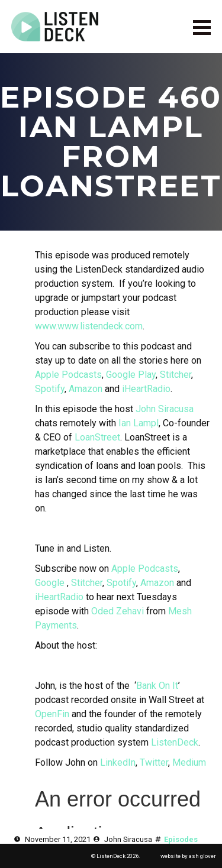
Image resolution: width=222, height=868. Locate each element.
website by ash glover (188, 856)
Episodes (181, 839)
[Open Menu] (202, 27)
